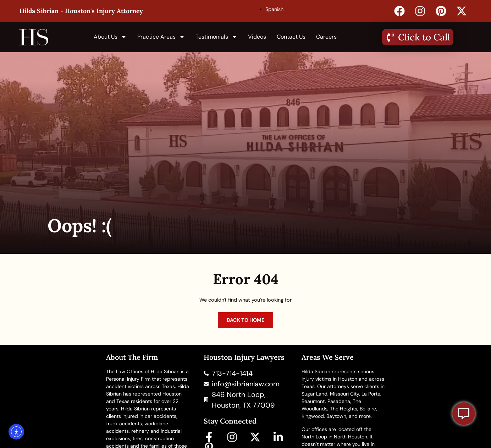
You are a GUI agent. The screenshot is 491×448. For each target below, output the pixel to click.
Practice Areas (161, 37)
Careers (326, 37)
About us (110, 37)
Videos (257, 37)
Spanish (274, 9)
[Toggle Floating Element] (464, 414)
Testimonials (216, 37)
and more (360, 416)
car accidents (161, 416)
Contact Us (291, 37)
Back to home (245, 320)
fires (138, 438)
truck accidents (124, 424)
